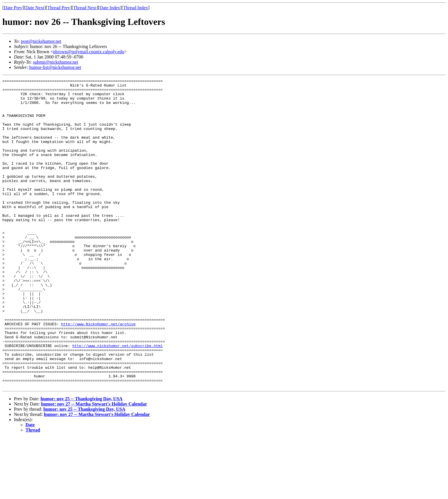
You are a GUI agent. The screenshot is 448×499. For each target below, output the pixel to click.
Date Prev (13, 8)
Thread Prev (59, 8)
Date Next (35, 8)
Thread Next (85, 8)
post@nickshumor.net (41, 41)
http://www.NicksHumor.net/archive (98, 373)
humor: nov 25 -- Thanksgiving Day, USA (82, 460)
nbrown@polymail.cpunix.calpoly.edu (88, 52)
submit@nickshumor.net (56, 62)
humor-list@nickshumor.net (55, 67)
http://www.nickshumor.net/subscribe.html (118, 399)
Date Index (110, 8)
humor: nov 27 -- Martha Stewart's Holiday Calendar (94, 466)
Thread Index (136, 8)
